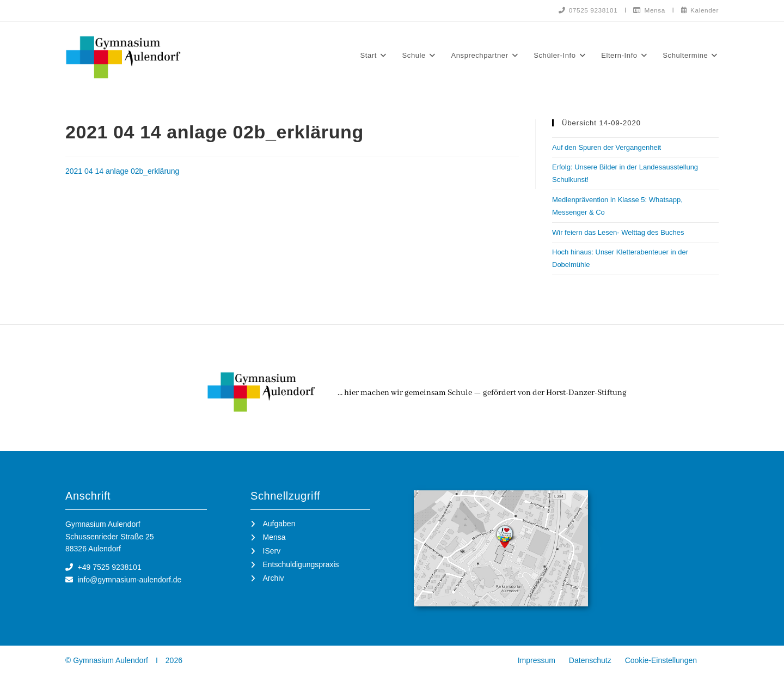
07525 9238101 (585, 10)
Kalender (699, 10)
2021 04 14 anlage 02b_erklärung (122, 171)
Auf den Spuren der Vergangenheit (607, 147)
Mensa (648, 10)
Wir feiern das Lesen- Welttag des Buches (618, 232)
